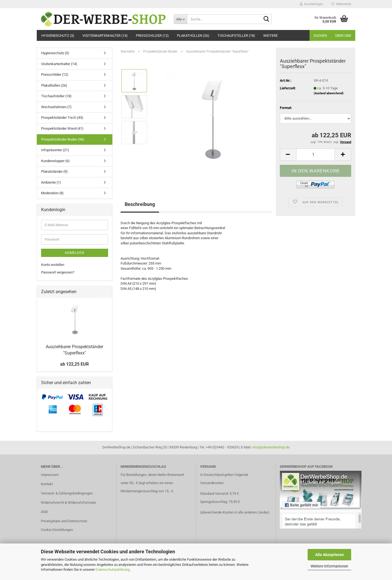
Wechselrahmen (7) (56, 107)
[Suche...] (180, 19)
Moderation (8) (52, 193)
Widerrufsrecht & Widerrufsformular (68, 502)
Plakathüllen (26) (193, 36)
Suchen (320, 36)
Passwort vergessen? (58, 272)
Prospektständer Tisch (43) (62, 118)
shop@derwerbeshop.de (271, 447)
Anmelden (75, 253)
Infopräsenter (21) (55, 150)
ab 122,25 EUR (74, 364)
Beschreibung (140, 204)
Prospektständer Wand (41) (62, 128)
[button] (288, 155)
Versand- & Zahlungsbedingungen (67, 493)
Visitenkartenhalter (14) (105, 36)
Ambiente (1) (51, 182)
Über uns (343, 36)
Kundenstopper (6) (55, 161)
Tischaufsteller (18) (236, 36)
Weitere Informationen (329, 566)
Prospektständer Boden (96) (63, 139)
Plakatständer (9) (54, 171)
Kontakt (47, 484)
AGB (44, 512)
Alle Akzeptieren (330, 555)
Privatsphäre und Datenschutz (64, 521)
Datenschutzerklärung (113, 570)
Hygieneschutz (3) (58, 36)
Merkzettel (341, 4)
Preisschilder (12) (152, 36)
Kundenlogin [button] (311, 4)
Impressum (50, 475)
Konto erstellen (53, 265)
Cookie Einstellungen (57, 530)
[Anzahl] (316, 155)
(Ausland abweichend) (329, 93)
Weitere (270, 36)
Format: (286, 108)
